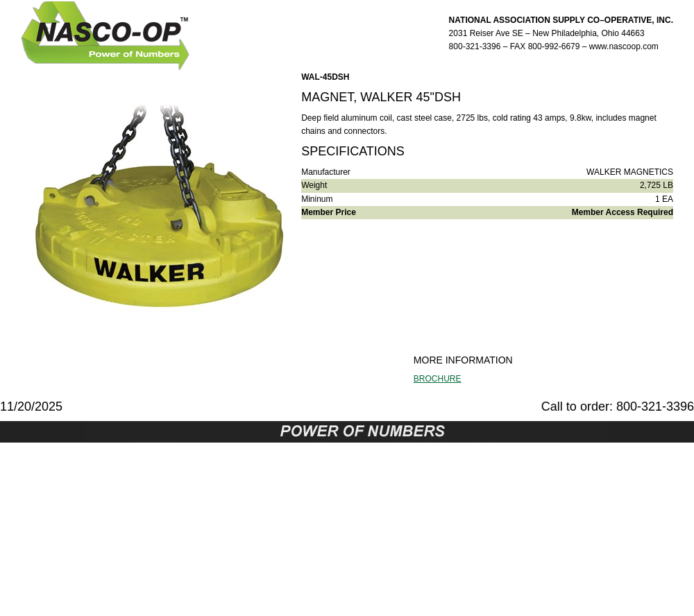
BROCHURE (438, 379)
